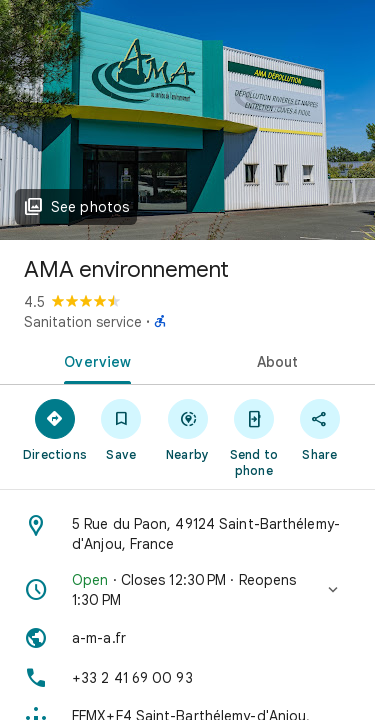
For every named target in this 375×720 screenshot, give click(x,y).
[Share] (320, 429)
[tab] (94, 360)
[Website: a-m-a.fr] (187, 638)
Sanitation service (83, 322)
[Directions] (55, 429)
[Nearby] (187, 429)
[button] (187, 590)
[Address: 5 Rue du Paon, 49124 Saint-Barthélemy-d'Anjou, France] (187, 534)
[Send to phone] (254, 437)
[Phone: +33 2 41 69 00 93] (187, 678)
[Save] (121, 429)
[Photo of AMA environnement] (187, 120)
